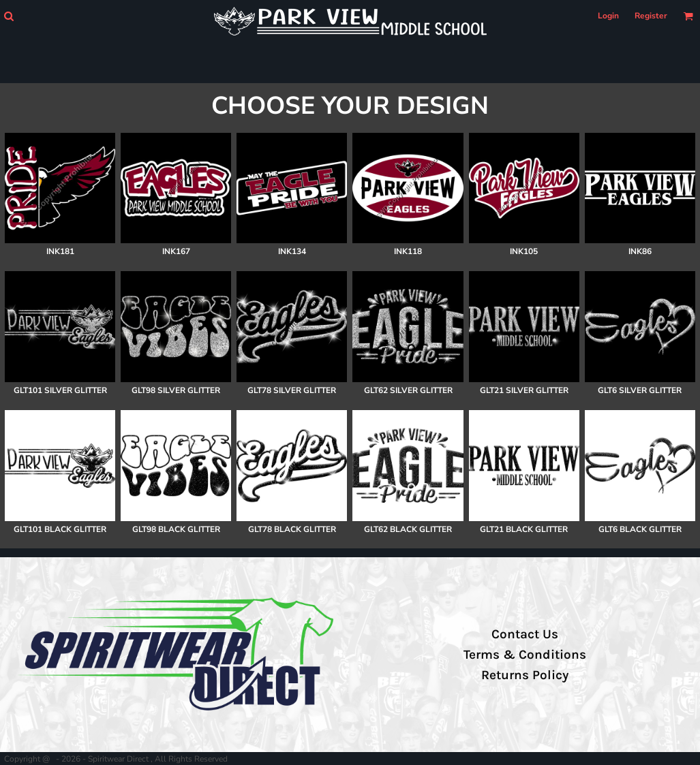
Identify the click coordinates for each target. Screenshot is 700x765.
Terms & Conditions (525, 655)
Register (651, 16)
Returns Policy (525, 675)
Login (608, 16)
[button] (9, 16)
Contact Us (525, 634)
